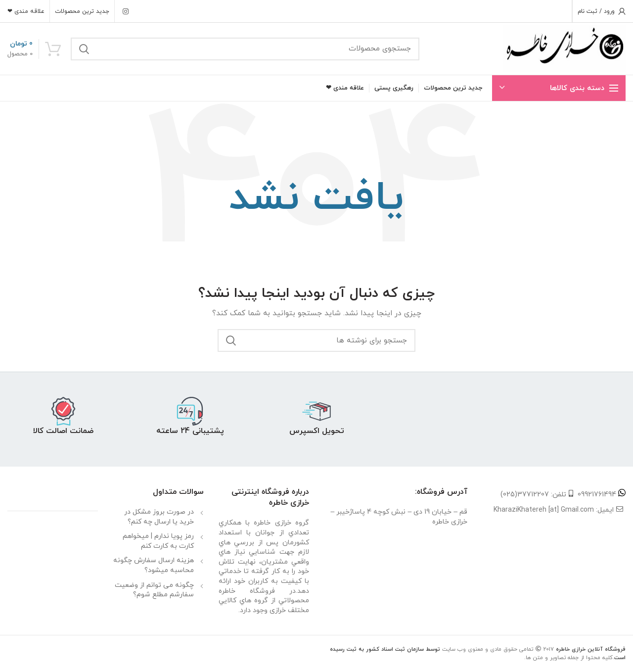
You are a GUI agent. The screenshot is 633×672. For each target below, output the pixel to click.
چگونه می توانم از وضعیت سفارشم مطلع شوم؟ (154, 590)
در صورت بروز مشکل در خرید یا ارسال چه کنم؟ (159, 517)
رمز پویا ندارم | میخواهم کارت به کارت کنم (158, 541)
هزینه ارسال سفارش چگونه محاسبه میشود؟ (154, 565)
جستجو (84, 49)
